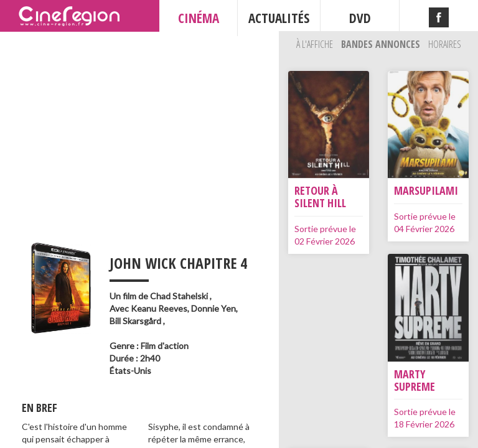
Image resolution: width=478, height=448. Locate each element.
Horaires (445, 44)
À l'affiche (316, 44)
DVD (360, 18)
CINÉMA (199, 18)
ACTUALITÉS (279, 18)
